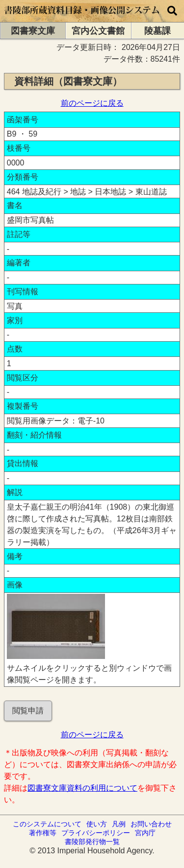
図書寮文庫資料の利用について (82, 788)
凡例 (119, 824)
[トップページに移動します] (82, 17)
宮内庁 (145, 833)
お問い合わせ (151, 824)
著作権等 (43, 833)
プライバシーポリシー (96, 833)
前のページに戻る (92, 103)
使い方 (97, 824)
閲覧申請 (28, 711)
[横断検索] (172, 11)
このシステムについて (47, 824)
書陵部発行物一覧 (92, 842)
